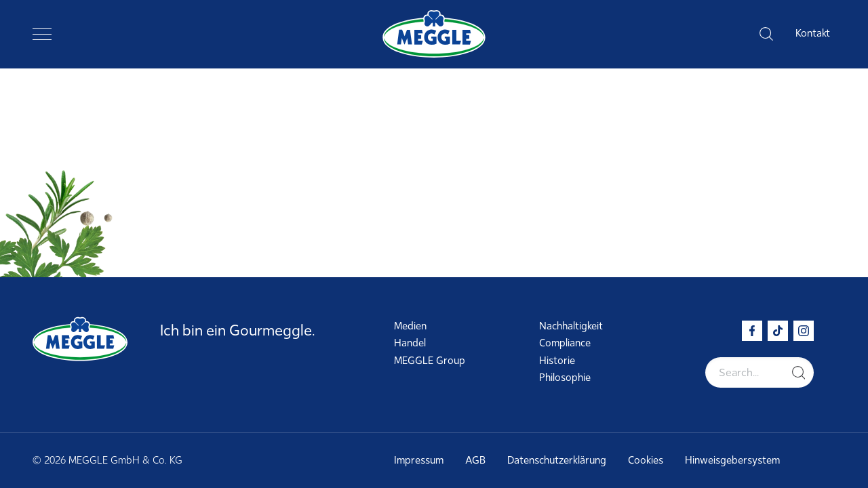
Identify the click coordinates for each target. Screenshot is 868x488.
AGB (475, 460)
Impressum (419, 460)
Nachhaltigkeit (571, 326)
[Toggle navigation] (42, 34)
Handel (410, 343)
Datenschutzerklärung (557, 460)
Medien (410, 326)
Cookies (646, 460)
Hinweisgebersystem (732, 460)
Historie (557, 361)
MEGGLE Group (430, 361)
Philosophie (565, 378)
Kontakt (813, 33)
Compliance (565, 343)
